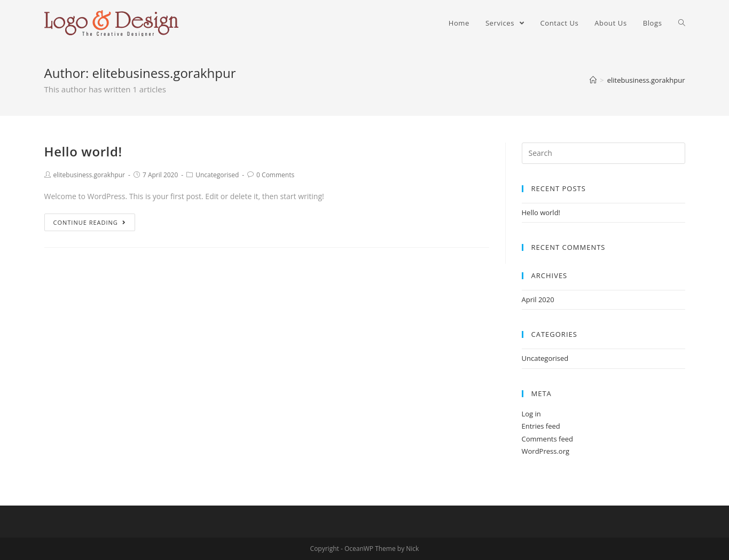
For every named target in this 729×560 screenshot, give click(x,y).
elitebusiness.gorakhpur (89, 175)
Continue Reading (90, 222)
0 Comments (275, 175)
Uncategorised (217, 175)
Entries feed (541, 426)
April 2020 (538, 299)
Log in (531, 414)
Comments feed (547, 439)
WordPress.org (546, 451)
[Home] (593, 80)
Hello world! (83, 151)
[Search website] (682, 23)
